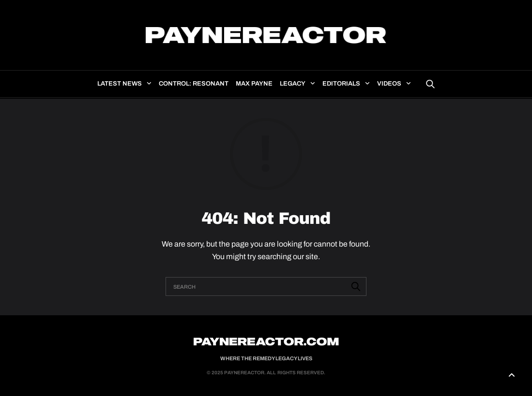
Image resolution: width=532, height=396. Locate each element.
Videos (389, 84)
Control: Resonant (194, 84)
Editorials (341, 84)
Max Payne (254, 84)
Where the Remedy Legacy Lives (266, 358)
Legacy (293, 84)
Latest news (120, 84)
